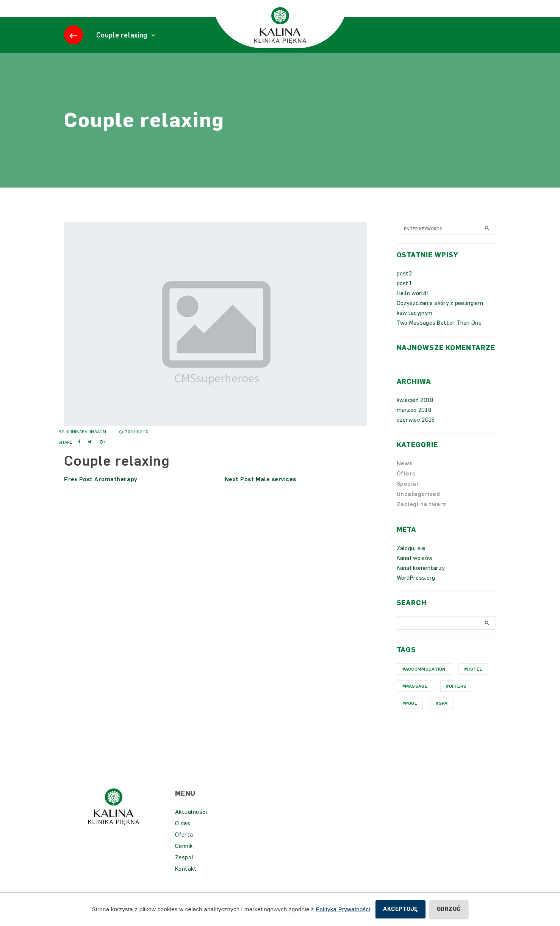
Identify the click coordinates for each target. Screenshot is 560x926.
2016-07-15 (134, 443)
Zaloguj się (411, 560)
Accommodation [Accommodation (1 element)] (425, 680)
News (405, 475)
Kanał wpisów (415, 569)
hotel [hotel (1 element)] (475, 680)
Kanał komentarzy (421, 579)
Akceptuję (400, 909)
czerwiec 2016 (416, 431)
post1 (404, 295)
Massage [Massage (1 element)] (416, 698)
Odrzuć (449, 909)
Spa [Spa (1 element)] (443, 715)
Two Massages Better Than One (439, 334)
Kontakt (186, 880)
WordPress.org (416, 589)
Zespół (184, 869)
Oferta (184, 846)
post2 (404, 285)
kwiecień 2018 (415, 411)
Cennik (184, 857)
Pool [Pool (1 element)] (411, 715)
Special (408, 495)
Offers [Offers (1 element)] (458, 698)
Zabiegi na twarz (422, 516)
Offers (406, 485)
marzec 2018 (414, 421)
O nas (183, 835)
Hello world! (413, 305)
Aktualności (191, 823)
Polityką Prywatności (343, 909)
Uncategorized (418, 505)
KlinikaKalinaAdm (86, 443)
